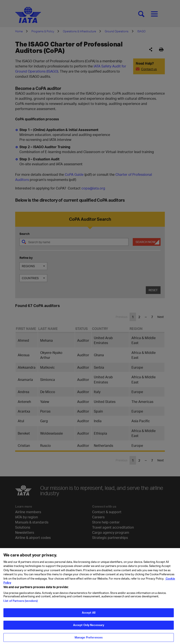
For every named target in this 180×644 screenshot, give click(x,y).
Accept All (89, 620)
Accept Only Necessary (89, 632)
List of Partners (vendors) (21, 608)
